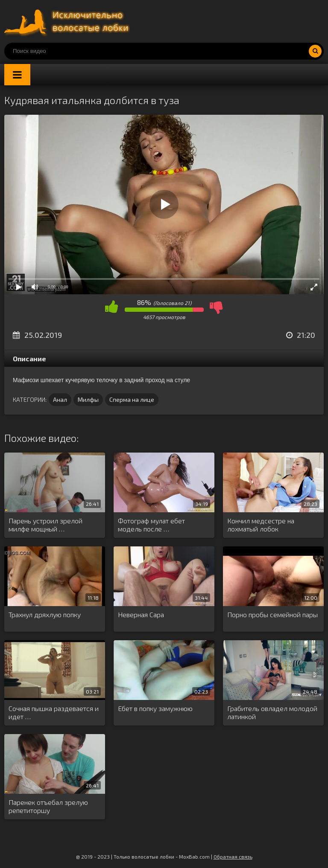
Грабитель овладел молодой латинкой (272, 712)
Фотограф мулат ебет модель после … (151, 525)
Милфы (88, 399)
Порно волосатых (68, 21)
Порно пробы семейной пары (272, 614)
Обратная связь (233, 856)
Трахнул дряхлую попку (45, 614)
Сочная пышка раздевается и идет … (54, 712)
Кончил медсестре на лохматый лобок (261, 525)
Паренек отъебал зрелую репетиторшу (48, 806)
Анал (60, 399)
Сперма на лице (132, 399)
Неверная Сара (141, 614)
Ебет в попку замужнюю (155, 708)
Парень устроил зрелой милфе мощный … (45, 525)
